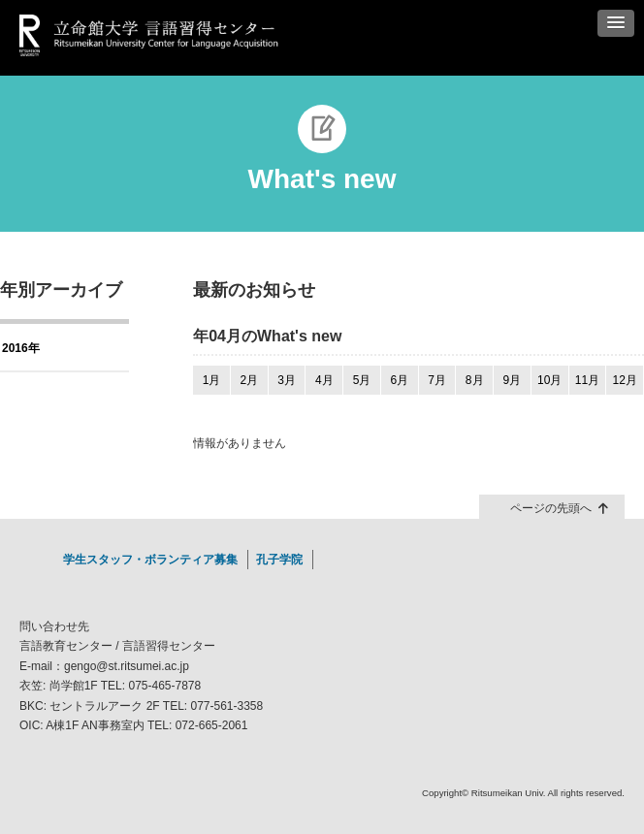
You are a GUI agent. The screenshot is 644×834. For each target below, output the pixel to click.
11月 (587, 380)
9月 (513, 380)
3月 (287, 380)
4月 (324, 380)
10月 (549, 380)
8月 (475, 380)
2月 (249, 380)
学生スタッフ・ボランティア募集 (150, 560)
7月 (437, 380)
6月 (399, 380)
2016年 (21, 348)
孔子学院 (279, 560)
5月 (362, 380)
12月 (624, 380)
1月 (212, 380)
